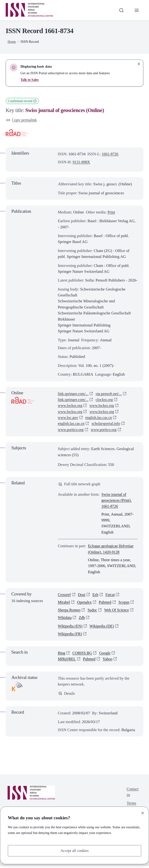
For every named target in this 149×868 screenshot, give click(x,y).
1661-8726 (110, 154)
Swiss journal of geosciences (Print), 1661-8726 (117, 501)
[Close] (143, 813)
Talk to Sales (30, 80)
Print (111, 212)
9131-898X (82, 162)
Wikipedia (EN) (70, 628)
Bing (62, 655)
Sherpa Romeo (70, 611)
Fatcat (111, 595)
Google (106, 655)
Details (67, 696)
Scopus (125, 603)
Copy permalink (22, 120)
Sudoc (93, 611)
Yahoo (109, 661)
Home (12, 42)
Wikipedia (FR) (70, 636)
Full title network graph (80, 484)
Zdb (82, 619)
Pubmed (106, 603)
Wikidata (65, 619)
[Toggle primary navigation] (137, 10)
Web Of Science (118, 611)
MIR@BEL (67, 661)
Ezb (96, 595)
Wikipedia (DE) (103, 628)
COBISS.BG (83, 655)
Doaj (82, 595)
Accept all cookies (74, 851)
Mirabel (64, 603)
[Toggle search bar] (121, 10)
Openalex (85, 603)
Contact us (132, 794)
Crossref (65, 595)
